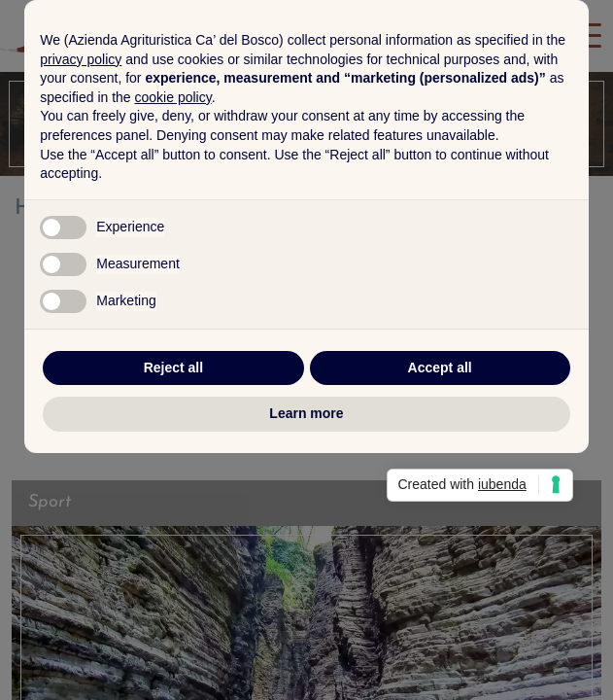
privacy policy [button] (81, 183)
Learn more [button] (306, 537)
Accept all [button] (440, 491)
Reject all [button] (173, 491)
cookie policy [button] (173, 221)
